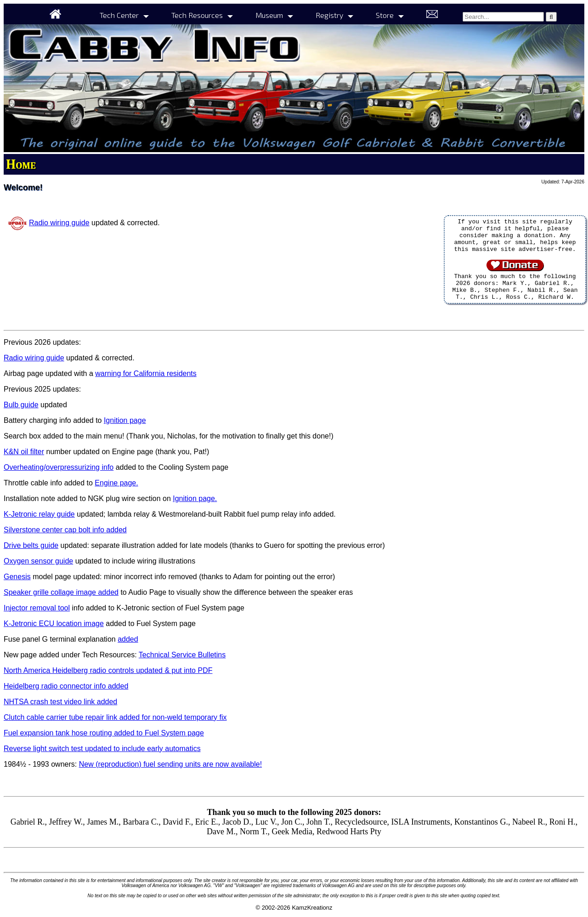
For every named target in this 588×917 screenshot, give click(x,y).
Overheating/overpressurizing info (59, 467)
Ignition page (125, 420)
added (128, 639)
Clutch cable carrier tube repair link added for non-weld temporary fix (115, 717)
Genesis (17, 577)
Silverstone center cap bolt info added (65, 530)
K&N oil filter (24, 452)
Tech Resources (197, 15)
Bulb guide (21, 405)
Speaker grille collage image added (61, 592)
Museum (269, 15)
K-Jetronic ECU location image (54, 624)
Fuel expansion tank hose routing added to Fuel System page (104, 733)
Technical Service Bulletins (182, 655)
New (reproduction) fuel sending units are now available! (170, 764)
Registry (329, 15)
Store (385, 15)
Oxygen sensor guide (38, 561)
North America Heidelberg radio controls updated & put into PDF (108, 670)
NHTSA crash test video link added (60, 702)
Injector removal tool (37, 608)
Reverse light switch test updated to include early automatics (102, 749)
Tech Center (119, 15)
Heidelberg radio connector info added (66, 686)
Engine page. (116, 483)
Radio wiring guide (59, 223)
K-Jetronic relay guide (39, 514)
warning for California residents (146, 373)
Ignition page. (195, 498)
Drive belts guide (31, 545)
